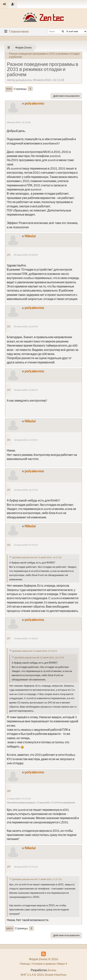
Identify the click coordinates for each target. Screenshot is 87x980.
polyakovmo (34, 103)
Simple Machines (56, 974)
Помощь (25, 964)
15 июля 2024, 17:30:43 (26, 638)
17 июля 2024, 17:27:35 (19, 799)
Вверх (10, 929)
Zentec (52, 970)
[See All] (9, 47)
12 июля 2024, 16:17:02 (26, 490)
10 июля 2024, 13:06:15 (26, 390)
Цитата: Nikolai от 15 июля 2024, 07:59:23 (34, 651)
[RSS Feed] (43, 954)
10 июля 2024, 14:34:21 (26, 440)
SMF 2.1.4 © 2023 (32, 974)
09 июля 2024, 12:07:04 (26, 326)
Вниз (9, 89)
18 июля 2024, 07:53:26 (26, 867)
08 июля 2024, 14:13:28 (19, 122)
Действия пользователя (66, 96)
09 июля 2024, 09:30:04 (26, 255)
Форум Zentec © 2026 (43, 959)
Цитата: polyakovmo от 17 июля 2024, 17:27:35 (37, 879)
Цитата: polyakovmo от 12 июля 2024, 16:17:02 (37, 557)
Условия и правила (44, 964)
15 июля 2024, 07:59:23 (26, 545)
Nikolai (30, 236)
